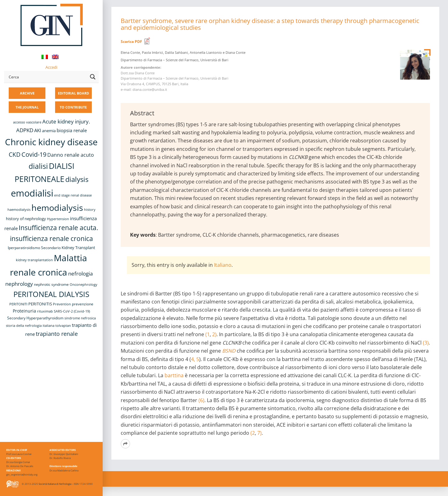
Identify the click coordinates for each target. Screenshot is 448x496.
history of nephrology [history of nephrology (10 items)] (26, 219)
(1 (208, 334)
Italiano (223, 265)
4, (193, 359)
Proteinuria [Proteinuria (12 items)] (24, 311)
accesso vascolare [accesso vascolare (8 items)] (27, 122)
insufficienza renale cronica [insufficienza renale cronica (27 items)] (51, 238)
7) (259, 433)
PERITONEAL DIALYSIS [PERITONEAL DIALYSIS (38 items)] (51, 294)
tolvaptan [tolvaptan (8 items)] (63, 326)
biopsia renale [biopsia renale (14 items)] (72, 130)
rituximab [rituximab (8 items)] (45, 311)
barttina (174, 375)
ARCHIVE (27, 93)
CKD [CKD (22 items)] (15, 154)
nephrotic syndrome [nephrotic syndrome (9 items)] (51, 284)
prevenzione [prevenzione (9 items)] (83, 304)
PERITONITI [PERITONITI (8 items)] (18, 304)
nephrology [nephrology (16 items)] (19, 284)
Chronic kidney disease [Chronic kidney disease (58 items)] (51, 142)
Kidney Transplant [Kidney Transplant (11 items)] (78, 248)
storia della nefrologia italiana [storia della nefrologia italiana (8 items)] (30, 326)
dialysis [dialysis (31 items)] (77, 179)
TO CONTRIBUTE (73, 107)
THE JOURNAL (27, 107)
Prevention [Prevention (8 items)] (62, 304)
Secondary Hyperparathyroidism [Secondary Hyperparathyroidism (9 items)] (35, 318)
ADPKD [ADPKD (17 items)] (25, 130)
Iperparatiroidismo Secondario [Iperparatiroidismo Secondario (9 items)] (34, 248)
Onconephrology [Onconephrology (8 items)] (84, 285)
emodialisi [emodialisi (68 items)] (32, 193)
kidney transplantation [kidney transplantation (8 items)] (34, 260)
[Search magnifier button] (93, 77)
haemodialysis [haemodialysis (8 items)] (19, 210)
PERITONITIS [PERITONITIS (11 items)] (40, 304)
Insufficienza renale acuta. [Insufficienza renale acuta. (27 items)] (58, 227)
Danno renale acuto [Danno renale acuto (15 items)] (71, 155)
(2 (253, 433)
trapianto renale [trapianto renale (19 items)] (57, 334)
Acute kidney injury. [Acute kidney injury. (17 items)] (66, 121)
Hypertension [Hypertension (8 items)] (58, 219)
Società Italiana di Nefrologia (55, 484)
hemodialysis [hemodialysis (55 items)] (57, 208)
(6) (201, 400)
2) (214, 334)
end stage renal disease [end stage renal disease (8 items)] (73, 195)
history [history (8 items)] (90, 210)
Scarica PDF (131, 42)
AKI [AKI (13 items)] (38, 130)
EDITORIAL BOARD (73, 93)
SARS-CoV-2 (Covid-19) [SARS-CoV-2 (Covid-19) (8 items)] (72, 311)
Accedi (51, 67)
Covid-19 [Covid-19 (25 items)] (34, 154)
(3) (426, 343)
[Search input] (47, 77)
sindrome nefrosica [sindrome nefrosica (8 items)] (80, 318)
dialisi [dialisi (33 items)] (38, 166)
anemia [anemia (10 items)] (49, 131)
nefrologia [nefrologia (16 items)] (80, 273)
